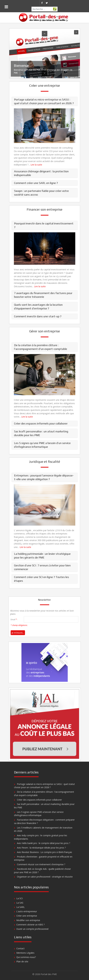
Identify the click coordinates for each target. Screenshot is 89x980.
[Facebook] (42, 3)
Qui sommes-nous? (26, 957)
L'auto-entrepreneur (27, 911)
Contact (20, 948)
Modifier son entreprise (28, 920)
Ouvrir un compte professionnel (32, 929)
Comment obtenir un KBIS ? (31, 925)
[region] (45, 53)
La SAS (20, 903)
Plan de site (22, 961)
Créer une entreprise (27, 916)
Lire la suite (36, 165)
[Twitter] (47, 3)
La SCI (20, 898)
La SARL (21, 907)
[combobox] (44, 9)
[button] (45, 53)
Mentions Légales (25, 953)
